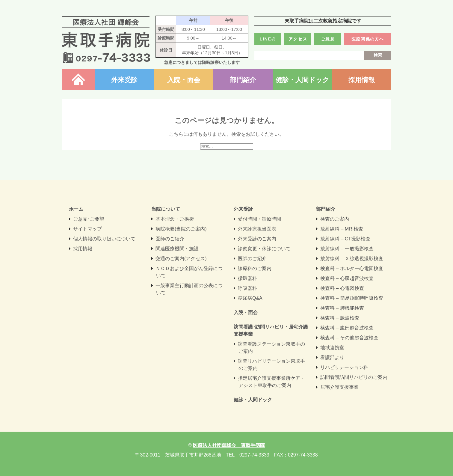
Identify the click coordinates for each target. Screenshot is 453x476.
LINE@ (268, 39)
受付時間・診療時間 (259, 219)
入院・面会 (184, 80)
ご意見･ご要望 (89, 219)
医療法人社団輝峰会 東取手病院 (106, 40)
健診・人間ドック (302, 80)
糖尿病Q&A (250, 298)
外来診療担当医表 (257, 229)
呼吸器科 (247, 288)
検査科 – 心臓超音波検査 (347, 278)
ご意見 (328, 39)
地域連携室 (332, 348)
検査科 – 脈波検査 (340, 318)
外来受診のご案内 (257, 239)
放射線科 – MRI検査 (342, 229)
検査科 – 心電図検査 (342, 288)
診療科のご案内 (255, 268)
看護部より (332, 357)
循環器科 (247, 278)
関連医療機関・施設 (177, 249)
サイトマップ (87, 229)
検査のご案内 (335, 219)
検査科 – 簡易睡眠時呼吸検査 (352, 298)
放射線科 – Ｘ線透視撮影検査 (352, 259)
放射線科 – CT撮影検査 (345, 239)
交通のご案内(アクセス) (181, 259)
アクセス (298, 39)
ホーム (78, 80)
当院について (166, 209)
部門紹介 (243, 80)
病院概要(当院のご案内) (181, 229)
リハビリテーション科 (344, 367)
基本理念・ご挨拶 (175, 219)
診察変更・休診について (264, 249)
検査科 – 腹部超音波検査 (347, 328)
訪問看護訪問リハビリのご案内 (354, 377)
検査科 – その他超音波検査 (349, 338)
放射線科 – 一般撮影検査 (347, 249)
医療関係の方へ (368, 39)
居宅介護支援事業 (339, 387)
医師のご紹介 (170, 239)
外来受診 (124, 80)
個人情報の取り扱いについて (104, 239)
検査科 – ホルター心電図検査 (352, 268)
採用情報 (362, 80)
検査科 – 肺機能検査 (342, 308)
